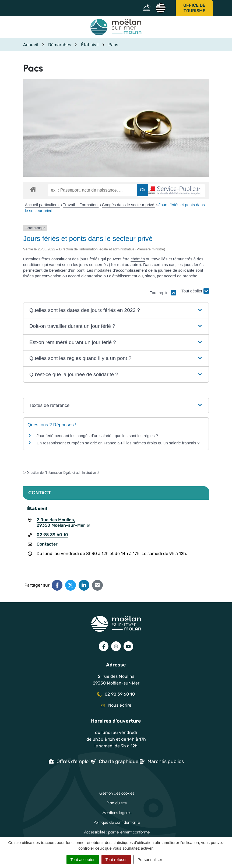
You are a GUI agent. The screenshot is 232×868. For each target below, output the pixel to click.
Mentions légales (117, 813)
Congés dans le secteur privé (129, 205)
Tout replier (163, 293)
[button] (116, 310)
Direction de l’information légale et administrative (63, 473)
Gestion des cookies (117, 793)
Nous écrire (116, 705)
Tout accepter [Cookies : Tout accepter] (83, 860)
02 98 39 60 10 (52, 535)
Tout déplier (195, 290)
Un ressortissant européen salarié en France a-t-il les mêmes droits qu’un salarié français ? (118, 443)
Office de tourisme (194, 8)
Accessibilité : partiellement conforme (117, 832)
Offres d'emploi (73, 761)
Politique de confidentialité (117, 822)
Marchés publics (166, 761)
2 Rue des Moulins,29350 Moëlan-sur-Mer (63, 522)
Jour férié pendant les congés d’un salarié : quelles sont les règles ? (97, 436)
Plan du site (117, 803)
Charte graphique (119, 761)
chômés (138, 259)
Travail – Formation (81, 205)
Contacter (47, 544)
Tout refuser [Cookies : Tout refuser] (116, 860)
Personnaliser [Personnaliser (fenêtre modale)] (150, 860)
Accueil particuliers (42, 205)
